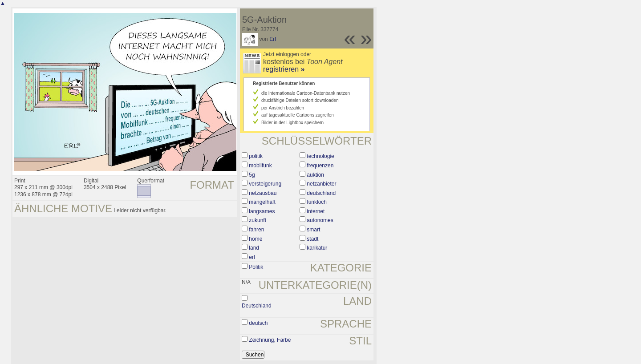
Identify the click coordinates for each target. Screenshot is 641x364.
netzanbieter (321, 184)
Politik (256, 267)
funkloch (317, 202)
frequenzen (320, 166)
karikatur (317, 248)
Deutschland (257, 306)
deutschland (321, 193)
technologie (320, 156)
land (254, 248)
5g (252, 175)
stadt (312, 239)
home (256, 239)
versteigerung (265, 184)
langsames (262, 211)
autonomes (320, 220)
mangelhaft (262, 202)
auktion (315, 175)
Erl (273, 39)
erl (252, 257)
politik (256, 156)
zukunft (258, 220)
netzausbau (263, 193)
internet (316, 211)
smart (313, 230)
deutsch (258, 323)
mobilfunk (260, 166)
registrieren (284, 69)
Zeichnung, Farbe (270, 340)
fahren (256, 230)
